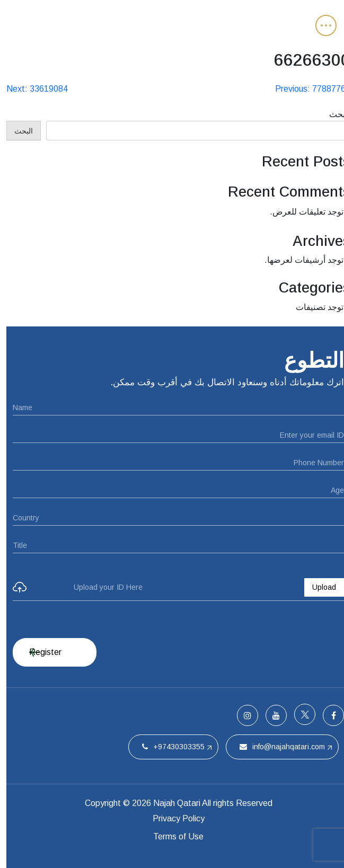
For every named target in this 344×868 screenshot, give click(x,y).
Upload (318, 587)
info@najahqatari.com (276, 747)
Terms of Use (172, 836)
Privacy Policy (172, 818)
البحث (333, 114)
